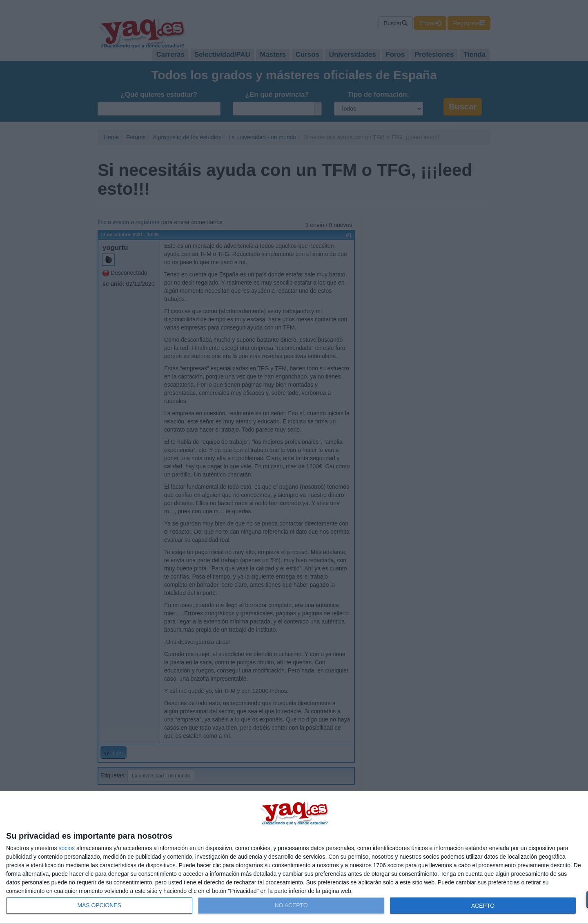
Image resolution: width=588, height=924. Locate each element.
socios (67, 848)
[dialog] (294, 858)
